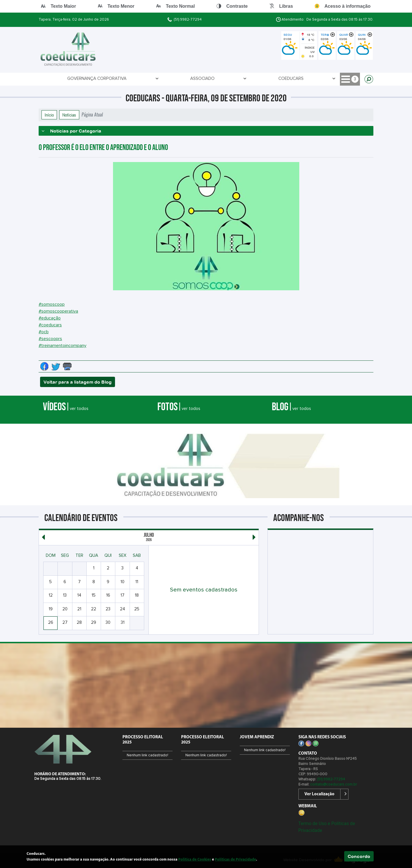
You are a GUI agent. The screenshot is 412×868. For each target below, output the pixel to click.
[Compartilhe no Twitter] (56, 366)
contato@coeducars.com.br (333, 785)
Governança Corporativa (74, 79)
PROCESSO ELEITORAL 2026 (260, 79)
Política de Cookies (195, 860)
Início (49, 115)
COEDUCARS (165, 79)
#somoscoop (52, 304)
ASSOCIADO (128, 79)
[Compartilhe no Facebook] (44, 366)
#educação (50, 318)
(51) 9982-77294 (188, 20)
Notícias (69, 115)
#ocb (44, 332)
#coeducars (50, 325)
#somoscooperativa (58, 311)
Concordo (359, 856)
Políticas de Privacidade (235, 860)
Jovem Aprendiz (206, 79)
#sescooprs (50, 339)
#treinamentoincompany (63, 346)
